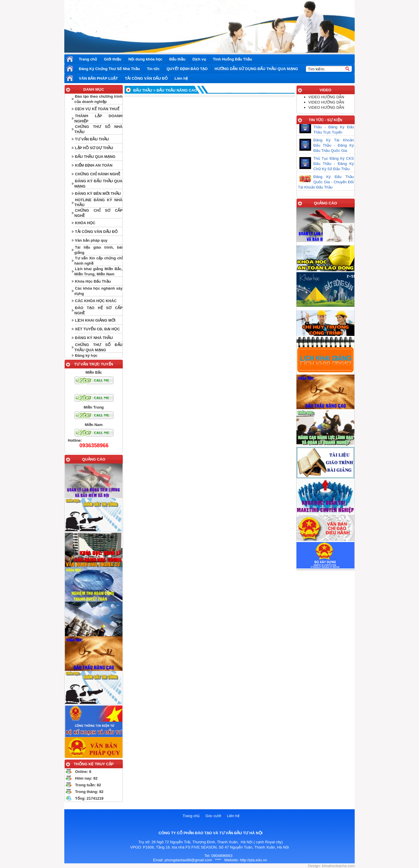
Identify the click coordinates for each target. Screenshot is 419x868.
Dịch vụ (199, 59)
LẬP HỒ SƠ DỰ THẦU (94, 148)
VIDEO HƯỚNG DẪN (326, 97)
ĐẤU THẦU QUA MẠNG (95, 157)
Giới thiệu (113, 59)
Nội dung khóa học (145, 59)
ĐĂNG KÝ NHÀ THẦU (94, 338)
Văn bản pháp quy (91, 240)
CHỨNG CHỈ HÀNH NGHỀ (98, 174)
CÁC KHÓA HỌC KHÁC (96, 301)
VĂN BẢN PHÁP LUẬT (98, 78)
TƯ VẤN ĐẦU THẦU (92, 139)
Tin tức (153, 69)
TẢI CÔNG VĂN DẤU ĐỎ (146, 78)
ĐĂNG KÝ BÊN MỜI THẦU (98, 194)
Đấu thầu (177, 59)
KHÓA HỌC (85, 223)
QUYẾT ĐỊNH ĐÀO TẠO (187, 69)
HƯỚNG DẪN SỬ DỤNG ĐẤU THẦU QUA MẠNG (256, 69)
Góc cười (213, 816)
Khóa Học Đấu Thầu (93, 281)
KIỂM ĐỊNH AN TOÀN (94, 165)
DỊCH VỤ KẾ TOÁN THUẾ (97, 109)
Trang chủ (88, 59)
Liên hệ (181, 78)
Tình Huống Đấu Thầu (233, 59)
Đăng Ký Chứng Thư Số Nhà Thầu (109, 69)
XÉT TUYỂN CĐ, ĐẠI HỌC (97, 329)
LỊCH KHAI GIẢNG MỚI (95, 320)
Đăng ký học (86, 355)
